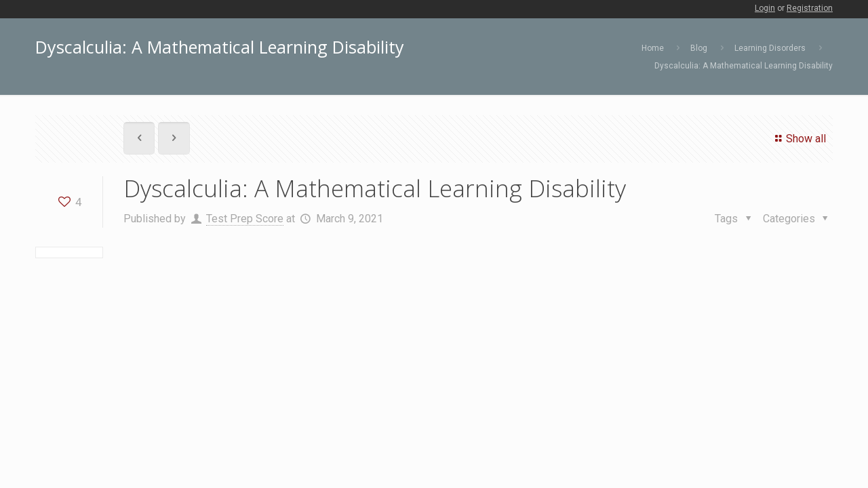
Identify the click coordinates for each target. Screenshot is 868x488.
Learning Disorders (770, 48)
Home (653, 48)
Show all (798, 139)
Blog (699, 48)
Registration (810, 8)
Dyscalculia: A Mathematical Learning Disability (744, 66)
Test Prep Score (245, 219)
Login (765, 8)
